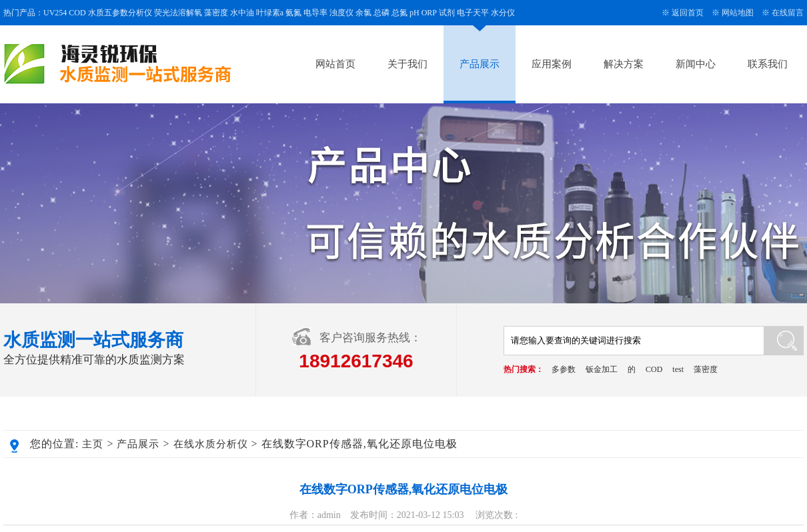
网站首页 (335, 64)
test (678, 369)
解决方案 (624, 64)
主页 (93, 444)
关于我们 (408, 64)
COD (654, 369)
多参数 (564, 369)
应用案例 (552, 64)
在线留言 (788, 13)
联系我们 (768, 64)
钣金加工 (602, 369)
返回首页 (688, 13)
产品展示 (480, 64)
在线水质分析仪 (211, 444)
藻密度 (706, 369)
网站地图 (738, 13)
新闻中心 (696, 64)
